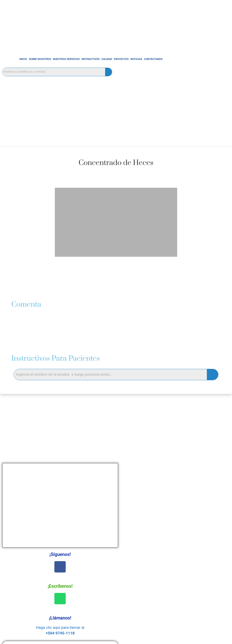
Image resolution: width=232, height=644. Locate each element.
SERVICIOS (72, 586)
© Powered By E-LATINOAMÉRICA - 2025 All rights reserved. (116, 640)
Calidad (97, 59)
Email (169, 491)
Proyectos (112, 59)
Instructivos (81, 59)
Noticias (127, 59)
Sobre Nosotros (30, 59)
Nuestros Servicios (57, 59)
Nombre (171, 474)
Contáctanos (144, 59)
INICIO (13, 59)
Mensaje (171, 507)
